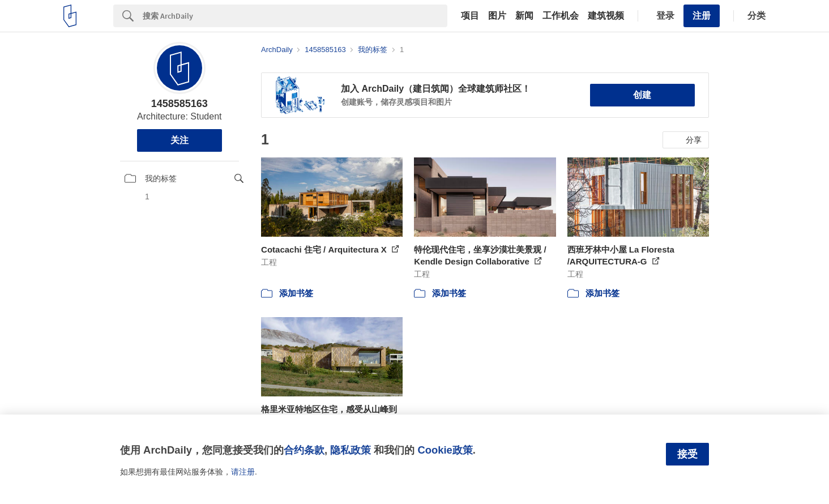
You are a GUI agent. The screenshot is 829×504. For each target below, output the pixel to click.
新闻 (524, 16)
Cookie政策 (445, 450)
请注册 (243, 472)
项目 (470, 16)
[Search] (295, 16)
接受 (687, 454)
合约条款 (304, 450)
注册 (702, 16)
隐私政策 (351, 450)
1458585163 (180, 104)
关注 (180, 140)
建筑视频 (606, 16)
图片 (497, 16)
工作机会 (561, 16)
